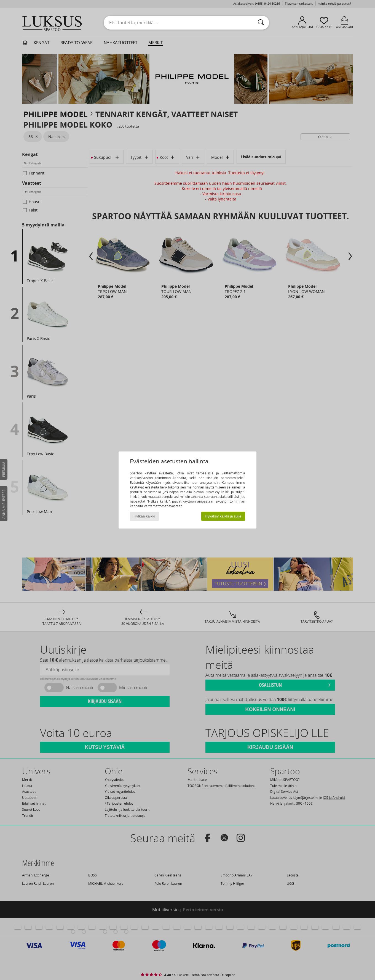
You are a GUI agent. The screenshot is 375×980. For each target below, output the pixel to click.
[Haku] (261, 23)
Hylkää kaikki (144, 516)
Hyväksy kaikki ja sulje (223, 516)
